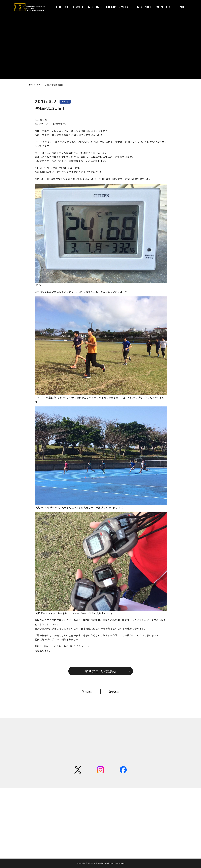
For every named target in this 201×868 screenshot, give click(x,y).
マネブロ (65, 102)
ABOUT (78, 7)
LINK (180, 7)
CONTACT (164, 7)
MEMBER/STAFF (119, 7)
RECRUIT (144, 7)
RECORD (95, 7)
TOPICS (62, 7)
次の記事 (114, 691)
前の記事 (87, 691)
